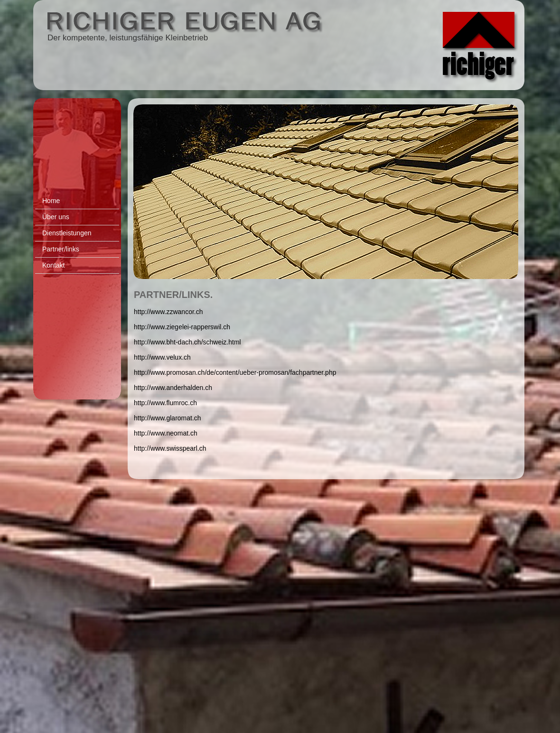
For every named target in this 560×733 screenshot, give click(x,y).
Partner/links (61, 249)
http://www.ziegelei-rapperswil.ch (182, 327)
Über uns (56, 217)
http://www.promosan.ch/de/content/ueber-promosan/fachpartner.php (235, 372)
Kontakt (53, 265)
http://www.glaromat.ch (168, 418)
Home (51, 201)
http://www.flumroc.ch (165, 403)
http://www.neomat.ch (166, 433)
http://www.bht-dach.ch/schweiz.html (187, 342)
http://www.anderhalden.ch (173, 388)
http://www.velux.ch (162, 357)
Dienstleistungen (67, 233)
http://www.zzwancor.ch (168, 312)
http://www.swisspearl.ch (170, 448)
